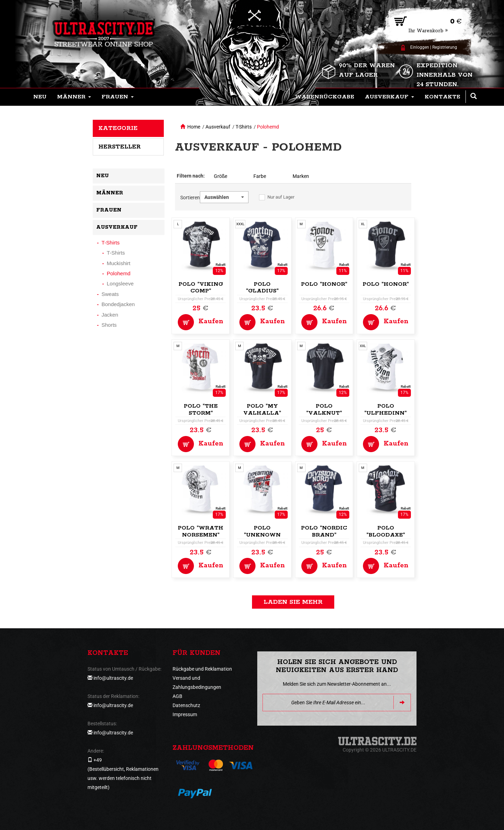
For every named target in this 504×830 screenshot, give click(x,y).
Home (194, 127)
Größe (220, 176)
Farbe (260, 176)
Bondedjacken (118, 304)
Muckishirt (119, 263)
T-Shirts (244, 127)
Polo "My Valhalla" (262, 410)
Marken (301, 176)
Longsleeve (120, 283)
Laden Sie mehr (293, 602)
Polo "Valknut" (324, 410)
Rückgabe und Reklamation (202, 669)
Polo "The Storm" (201, 410)
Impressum (185, 714)
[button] (74, 97)
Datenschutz (186, 705)
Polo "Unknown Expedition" (262, 535)
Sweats (110, 294)
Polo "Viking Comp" (201, 288)
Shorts (109, 325)
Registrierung (445, 47)
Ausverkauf (218, 127)
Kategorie (118, 128)
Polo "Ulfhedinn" (386, 410)
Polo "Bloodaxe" (386, 531)
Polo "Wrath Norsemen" (201, 531)
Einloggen (420, 47)
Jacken (110, 315)
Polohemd (268, 127)
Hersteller (120, 147)
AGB (177, 696)
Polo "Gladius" (262, 288)
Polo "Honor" (324, 284)
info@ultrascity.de (113, 678)
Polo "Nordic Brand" (324, 531)
